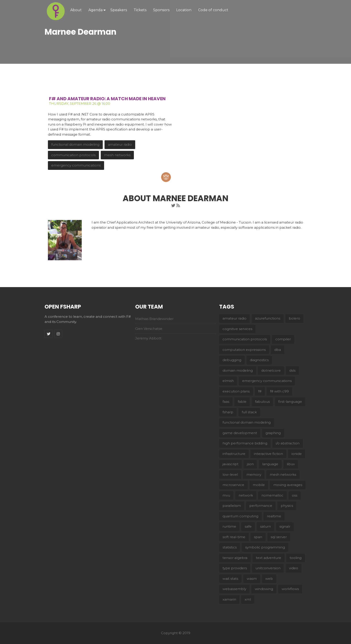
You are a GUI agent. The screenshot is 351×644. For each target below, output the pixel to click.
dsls (292, 370)
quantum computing (240, 516)
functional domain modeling (75, 144)
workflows (290, 589)
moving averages (288, 485)
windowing (264, 589)
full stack (249, 412)
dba (278, 350)
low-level (230, 474)
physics (287, 506)
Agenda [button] (95, 10)
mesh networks (117, 155)
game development (240, 433)
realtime (274, 516)
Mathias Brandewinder (154, 319)
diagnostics (259, 360)
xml (248, 599)
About (76, 10)
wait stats (230, 579)
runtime (229, 526)
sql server (279, 537)
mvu (226, 495)
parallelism (232, 506)
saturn (265, 526)
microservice (233, 485)
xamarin (229, 599)
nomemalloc (272, 495)
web (269, 579)
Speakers (119, 10)
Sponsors (161, 10)
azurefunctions (268, 318)
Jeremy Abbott (148, 338)
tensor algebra (235, 558)
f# (260, 391)
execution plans (236, 391)
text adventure (269, 558)
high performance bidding (245, 443)
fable (242, 402)
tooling (296, 558)
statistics (230, 547)
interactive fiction (268, 454)
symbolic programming (265, 547)
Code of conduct (213, 10)
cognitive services (237, 329)
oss (295, 495)
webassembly (234, 589)
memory (254, 474)
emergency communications (76, 165)
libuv (291, 464)
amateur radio (120, 144)
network (246, 495)
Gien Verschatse (149, 329)
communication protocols (73, 155)
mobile (259, 485)
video (294, 568)
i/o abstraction (288, 443)
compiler (283, 339)
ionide (297, 454)
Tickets (140, 10)
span (258, 537)
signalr (285, 526)
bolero (294, 318)
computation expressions (244, 350)
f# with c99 (279, 391)
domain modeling (238, 370)
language (270, 464)
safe (248, 526)
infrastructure (234, 454)
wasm (252, 579)
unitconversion (268, 568)
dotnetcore (271, 370)
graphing (273, 433)
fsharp (228, 412)
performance (261, 506)
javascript (230, 464)
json (250, 464)
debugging (232, 360)
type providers (235, 568)
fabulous (262, 402)
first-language (290, 402)
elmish (228, 381)
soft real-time (234, 537)
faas (226, 402)
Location (184, 10)
